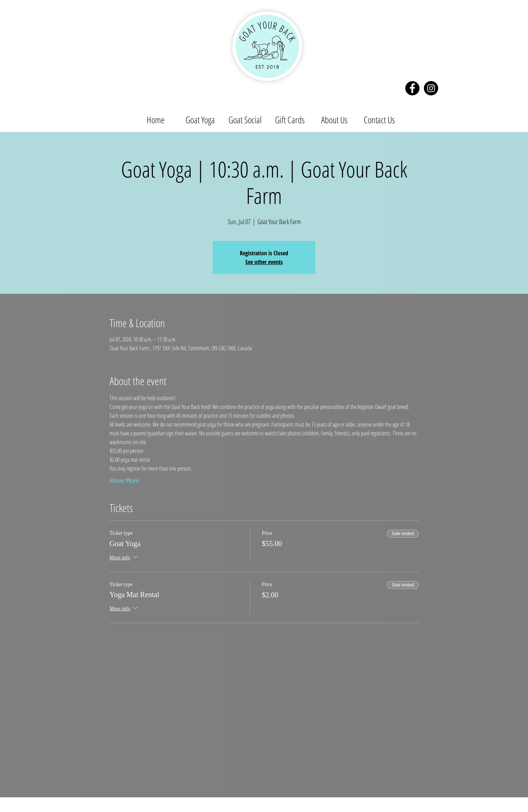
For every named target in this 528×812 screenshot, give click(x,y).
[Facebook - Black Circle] (412, 88)
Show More (124, 481)
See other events (264, 262)
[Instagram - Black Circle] (431, 88)
